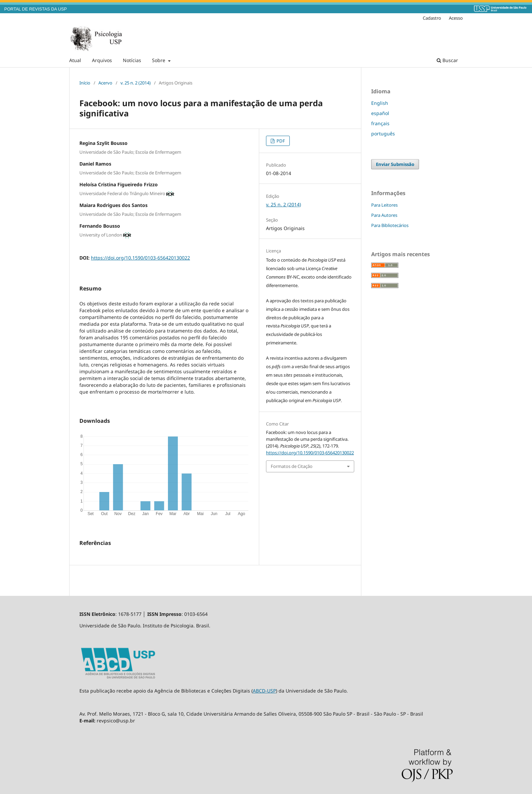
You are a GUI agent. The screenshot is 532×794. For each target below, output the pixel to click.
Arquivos (102, 60)
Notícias (132, 60)
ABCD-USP (264, 691)
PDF (280, 141)
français (380, 123)
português (383, 134)
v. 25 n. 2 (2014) (136, 83)
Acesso (456, 18)
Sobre (159, 60)
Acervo (105, 83)
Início (85, 83)
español (380, 113)
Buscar (447, 60)
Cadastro (432, 18)
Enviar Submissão (395, 164)
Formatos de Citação (292, 466)
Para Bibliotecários (390, 225)
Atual (75, 60)
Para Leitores (384, 205)
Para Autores (384, 215)
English (380, 103)
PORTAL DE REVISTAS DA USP (36, 9)
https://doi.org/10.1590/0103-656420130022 (140, 258)
